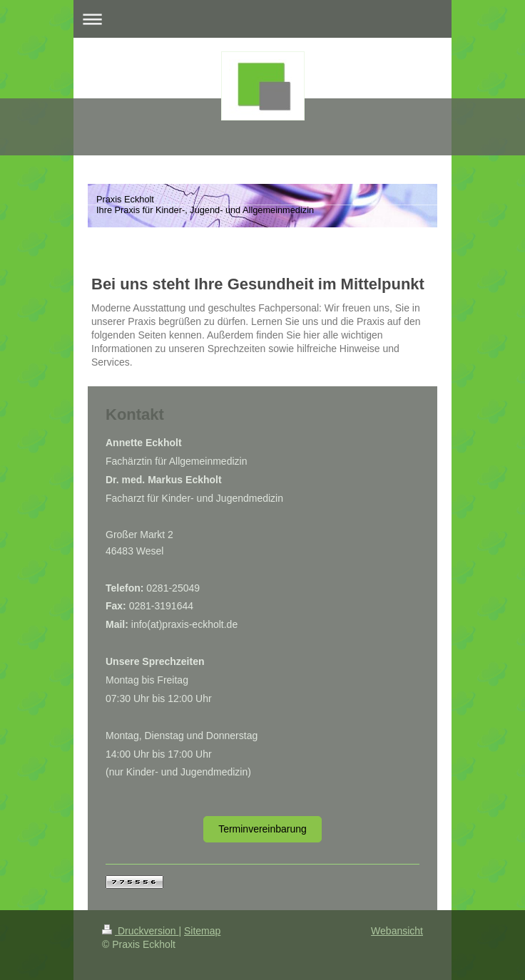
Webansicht (397, 931)
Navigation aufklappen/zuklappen (262, 19)
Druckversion (140, 931)
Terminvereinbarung (262, 829)
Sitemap (202, 931)
